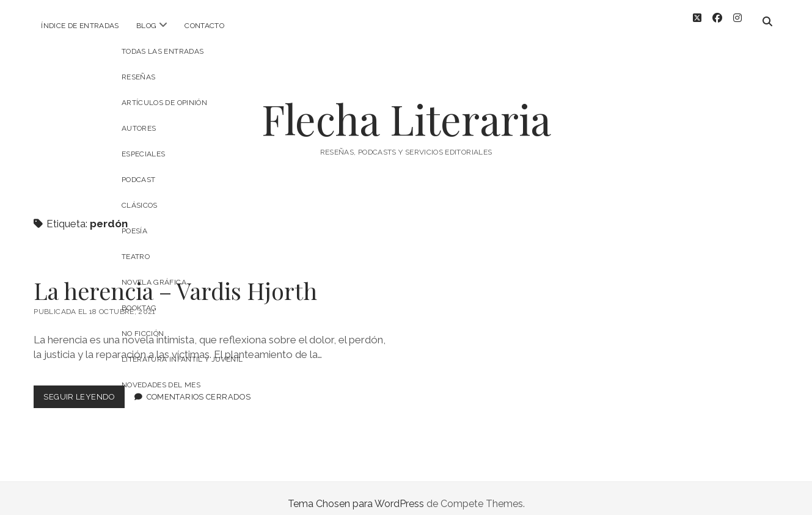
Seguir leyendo (84, 388)
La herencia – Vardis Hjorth (175, 279)
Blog (146, 26)
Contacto (204, 26)
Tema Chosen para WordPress (356, 493)
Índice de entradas (80, 26)
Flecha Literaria (406, 108)
